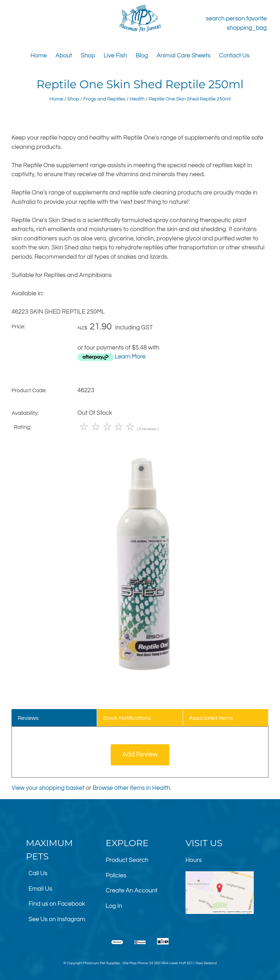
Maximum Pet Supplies (102, 963)
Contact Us (234, 56)
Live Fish (115, 56)
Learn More (130, 357)
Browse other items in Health (132, 788)
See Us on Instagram (57, 919)
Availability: (25, 413)
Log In (114, 906)
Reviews (28, 718)
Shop (88, 56)
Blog (142, 56)
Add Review (140, 754)
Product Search (127, 860)
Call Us (38, 873)
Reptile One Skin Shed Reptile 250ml (190, 99)
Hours (194, 860)
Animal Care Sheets (184, 56)
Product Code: (29, 390)
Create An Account (132, 891)
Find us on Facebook (57, 904)
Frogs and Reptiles (104, 99)
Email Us (40, 889)
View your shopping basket (48, 788)
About (64, 56)
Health (137, 99)
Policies (116, 876)
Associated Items (211, 718)
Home (39, 56)
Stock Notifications (127, 718)
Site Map (130, 963)
